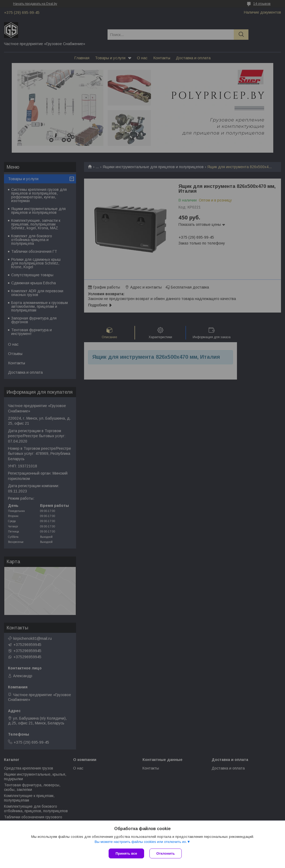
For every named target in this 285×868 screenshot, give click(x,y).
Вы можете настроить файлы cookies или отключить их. (141, 842)
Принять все (126, 853)
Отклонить (166, 853)
